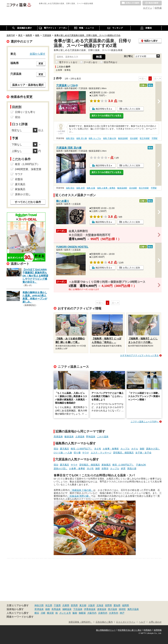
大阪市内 (92, 613)
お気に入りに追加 (132, 109)
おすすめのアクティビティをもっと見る (139, 355)
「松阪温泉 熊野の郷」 (79, 496)
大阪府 (91, 605)
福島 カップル (95, 138)
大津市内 (114, 613)
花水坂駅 (134, 138)
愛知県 (117, 605)
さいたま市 (65, 613)
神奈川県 (39, 605)
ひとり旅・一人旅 (63, 453)
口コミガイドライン (126, 622)
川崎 (43, 613)
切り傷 (77, 453)
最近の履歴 (152, 3)
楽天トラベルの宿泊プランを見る (106, 116)
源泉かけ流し (153, 449)
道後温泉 (102, 609)
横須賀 (50, 613)
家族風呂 (106, 465)
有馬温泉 (56, 609)
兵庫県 (66, 605)
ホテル (135, 449)
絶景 (123, 468)
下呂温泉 (78, 609)
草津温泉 (39, 609)
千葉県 (57, 605)
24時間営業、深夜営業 (28, 169)
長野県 (108, 605)
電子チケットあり (68, 62)
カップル (125, 449)
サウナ (86, 453)
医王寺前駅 (145, 138)
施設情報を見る (103, 109)
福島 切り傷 (81, 138)
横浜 (37, 613)
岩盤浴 (105, 468)
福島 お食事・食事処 (106, 188)
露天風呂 (64, 449)
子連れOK (141, 465)
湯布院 (122, 609)
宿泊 (56, 449)
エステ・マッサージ (101, 453)
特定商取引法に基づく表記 (130, 630)
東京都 (83, 605)
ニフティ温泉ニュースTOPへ (145, 422)
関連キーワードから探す (20, 617)
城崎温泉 (67, 609)
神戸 (122, 613)
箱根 (48, 609)
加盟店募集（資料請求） (80, 622)
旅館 (142, 449)
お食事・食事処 (111, 449)
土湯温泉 (80, 437)
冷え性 (98, 449)
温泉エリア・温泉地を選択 (28, 85)
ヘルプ (142, 622)
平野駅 (155, 138)
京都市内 (103, 613)
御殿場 (82, 613)
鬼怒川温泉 (133, 609)
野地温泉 (91, 437)
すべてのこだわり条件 (28, 202)
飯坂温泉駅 (123, 138)
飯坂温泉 (69, 437)
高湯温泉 (58, 437)
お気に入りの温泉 (131, 3)
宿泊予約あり (111, 62)
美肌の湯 (132, 468)
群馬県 (74, 605)
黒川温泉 (113, 609)
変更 (41, 64)
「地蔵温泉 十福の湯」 (82, 490)
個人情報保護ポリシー (106, 630)
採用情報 (158, 630)
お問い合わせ (155, 622)
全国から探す (38, 54)
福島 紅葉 (91, 188)
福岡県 (126, 605)
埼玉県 (49, 605)
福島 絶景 (80, 188)
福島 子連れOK (110, 138)
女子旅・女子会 (143, 453)
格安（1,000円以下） (82, 449)
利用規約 (147, 630)
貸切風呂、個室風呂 (123, 453)
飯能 (75, 613)
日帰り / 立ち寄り (25, 112)
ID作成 (158, 8)
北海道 (100, 605)
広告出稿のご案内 (104, 622)
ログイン (148, 8)
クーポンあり (91, 62)
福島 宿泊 (70, 138)
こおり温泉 (103, 437)
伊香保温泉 (90, 609)
